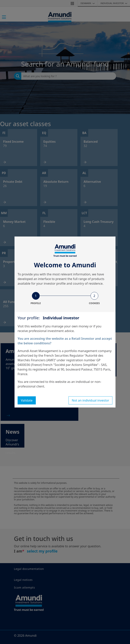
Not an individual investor (90, 400)
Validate (27, 400)
